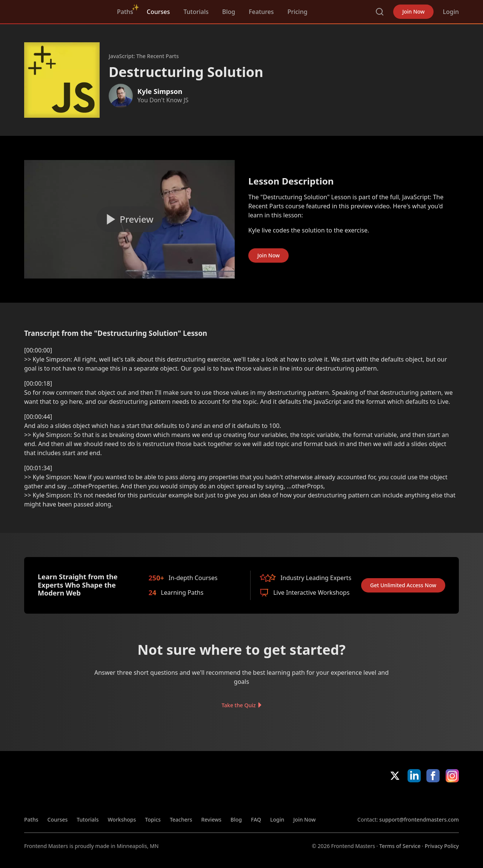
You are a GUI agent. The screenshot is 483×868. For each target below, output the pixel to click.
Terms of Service (400, 846)
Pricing (298, 12)
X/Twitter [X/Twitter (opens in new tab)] (395, 776)
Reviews (211, 820)
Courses (158, 12)
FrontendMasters (64, 10)
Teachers (181, 820)
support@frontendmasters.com (419, 820)
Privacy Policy (442, 846)
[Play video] (129, 219)
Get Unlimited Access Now (403, 585)
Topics (153, 820)
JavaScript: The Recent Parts (144, 56)
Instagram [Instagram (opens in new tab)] (452, 776)
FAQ (256, 820)
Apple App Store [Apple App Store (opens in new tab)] (379, 799)
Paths (125, 12)
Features (261, 12)
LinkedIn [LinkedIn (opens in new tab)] (414, 776)
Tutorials (196, 12)
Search (380, 12)
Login (451, 12)
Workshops (122, 820)
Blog (229, 12)
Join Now (413, 12)
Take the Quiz (238, 705)
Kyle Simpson (160, 91)
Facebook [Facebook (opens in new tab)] (433, 776)
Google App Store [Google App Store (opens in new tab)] (433, 799)
